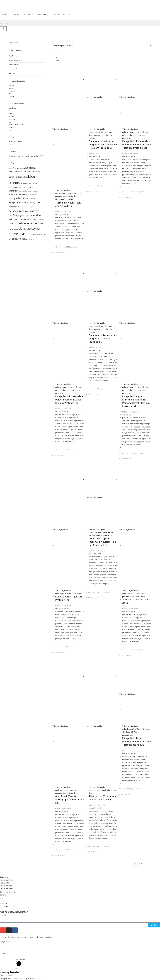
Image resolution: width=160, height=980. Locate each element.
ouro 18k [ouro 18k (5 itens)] (26, 219)
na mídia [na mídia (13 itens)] (35, 215)
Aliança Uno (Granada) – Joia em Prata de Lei (103, 798)
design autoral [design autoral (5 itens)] (28, 191)
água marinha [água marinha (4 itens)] (29, 239)
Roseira (11, 127)
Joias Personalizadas (16, 142)
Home (5, 15)
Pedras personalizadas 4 (137, 135)
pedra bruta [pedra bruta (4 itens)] (41, 219)
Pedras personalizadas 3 (70, 390)
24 (56, 57)
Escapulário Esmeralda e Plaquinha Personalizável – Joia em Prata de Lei (137, 144)
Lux (10, 122)
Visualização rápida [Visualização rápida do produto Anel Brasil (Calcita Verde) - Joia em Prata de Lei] (60, 726)
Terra (11, 130)
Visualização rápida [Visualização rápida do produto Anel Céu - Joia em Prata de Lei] (127, 529)
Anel (124, 593)
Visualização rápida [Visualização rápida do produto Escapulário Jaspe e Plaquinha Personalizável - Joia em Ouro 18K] (127, 694)
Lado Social (13, 69)
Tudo (57, 60)
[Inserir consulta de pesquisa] (27, 43)
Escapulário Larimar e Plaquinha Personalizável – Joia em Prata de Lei (103, 144)
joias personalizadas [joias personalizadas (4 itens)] (23, 216)
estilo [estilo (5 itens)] (32, 203)
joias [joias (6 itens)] (27, 211)
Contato (66, 15)
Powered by (10, 972)
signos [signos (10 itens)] (14, 239)
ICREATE (13, 942)
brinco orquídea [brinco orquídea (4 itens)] (33, 183)
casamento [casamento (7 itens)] (13, 188)
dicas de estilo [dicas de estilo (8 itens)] (23, 194)
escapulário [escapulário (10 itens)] (15, 202)
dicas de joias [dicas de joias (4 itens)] (34, 195)
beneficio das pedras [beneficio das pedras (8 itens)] (18, 177)
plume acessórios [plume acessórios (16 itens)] (29, 228)
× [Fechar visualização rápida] (0, 947)
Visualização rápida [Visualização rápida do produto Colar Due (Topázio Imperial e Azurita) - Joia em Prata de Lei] (94, 497)
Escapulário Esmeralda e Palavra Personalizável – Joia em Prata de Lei (69, 400)
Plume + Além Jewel (16, 125)
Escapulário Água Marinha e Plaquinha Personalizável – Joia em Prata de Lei (136, 401)
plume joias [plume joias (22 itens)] (17, 234)
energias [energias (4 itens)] (32, 199)
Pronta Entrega (44, 15)
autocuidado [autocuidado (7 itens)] (24, 171)
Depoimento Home (16, 60)
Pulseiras (12, 91)
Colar (91, 132)
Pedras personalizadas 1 (104, 135)
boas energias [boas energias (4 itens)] (23, 183)
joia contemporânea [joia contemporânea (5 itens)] (24, 207)
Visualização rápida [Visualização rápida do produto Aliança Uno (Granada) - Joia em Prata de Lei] (94, 726)
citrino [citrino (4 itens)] (20, 188)
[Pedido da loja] (102, 46)
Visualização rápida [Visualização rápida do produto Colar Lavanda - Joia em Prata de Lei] (60, 529)
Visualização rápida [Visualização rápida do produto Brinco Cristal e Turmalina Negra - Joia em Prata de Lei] (60, 129)
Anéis (11, 88)
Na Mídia (12, 73)
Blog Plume (13, 56)
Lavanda (12, 119)
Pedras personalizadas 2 (102, 790)
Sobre (56, 15)
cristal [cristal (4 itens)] (21, 191)
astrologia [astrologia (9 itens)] (30, 168)
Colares (11, 97)
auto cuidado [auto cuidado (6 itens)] (35, 171)
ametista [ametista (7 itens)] (21, 168)
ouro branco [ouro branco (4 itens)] (33, 219)
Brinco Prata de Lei (68, 193)
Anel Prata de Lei (133, 593)
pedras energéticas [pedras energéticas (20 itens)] (30, 223)
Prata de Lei (28, 15)
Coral (11, 111)
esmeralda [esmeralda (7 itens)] (26, 203)
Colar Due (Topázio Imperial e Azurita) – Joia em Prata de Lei (103, 542)
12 (56, 54)
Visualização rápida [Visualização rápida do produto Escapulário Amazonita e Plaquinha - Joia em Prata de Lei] (94, 291)
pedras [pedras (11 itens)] (12, 224)
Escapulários (13, 85)
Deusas (11, 114)
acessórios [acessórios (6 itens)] (13, 168)
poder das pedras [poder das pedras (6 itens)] (33, 234)
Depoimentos (14, 65)
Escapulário (98, 132)
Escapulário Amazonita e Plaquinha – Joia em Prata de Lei (103, 338)
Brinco (58, 193)
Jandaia (11, 116)
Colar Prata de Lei (67, 593)
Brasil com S (13, 108)
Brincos (11, 94)
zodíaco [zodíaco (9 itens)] (21, 239)
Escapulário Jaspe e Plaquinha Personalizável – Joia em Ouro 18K (137, 741)
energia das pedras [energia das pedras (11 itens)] (19, 198)
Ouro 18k (16, 15)
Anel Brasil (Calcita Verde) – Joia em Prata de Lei (70, 799)
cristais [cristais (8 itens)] (26, 188)
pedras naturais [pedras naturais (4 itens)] (13, 229)
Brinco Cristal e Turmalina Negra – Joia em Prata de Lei (68, 203)
